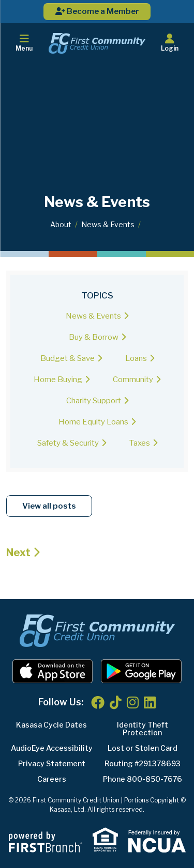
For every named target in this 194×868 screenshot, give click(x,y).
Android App (141, 671)
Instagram (133, 702)
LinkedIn (150, 702)
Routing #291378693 (143, 763)
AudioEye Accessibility (52, 748)
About (61, 224)
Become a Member (97, 11)
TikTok (116, 702)
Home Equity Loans (93, 422)
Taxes (140, 443)
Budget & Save (68, 358)
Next (18, 553)
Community (133, 380)
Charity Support (94, 401)
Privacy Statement (52, 763)
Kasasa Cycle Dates (51, 725)
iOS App (53, 671)
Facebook (98, 702)
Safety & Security (68, 443)
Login (170, 43)
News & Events (108, 224)
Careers (52, 779)
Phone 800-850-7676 (143, 779)
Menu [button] (24, 43)
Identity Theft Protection (143, 729)
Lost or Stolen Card (143, 748)
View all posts (49, 506)
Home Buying (58, 380)
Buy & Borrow (94, 337)
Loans (136, 358)
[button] (170, 43)
